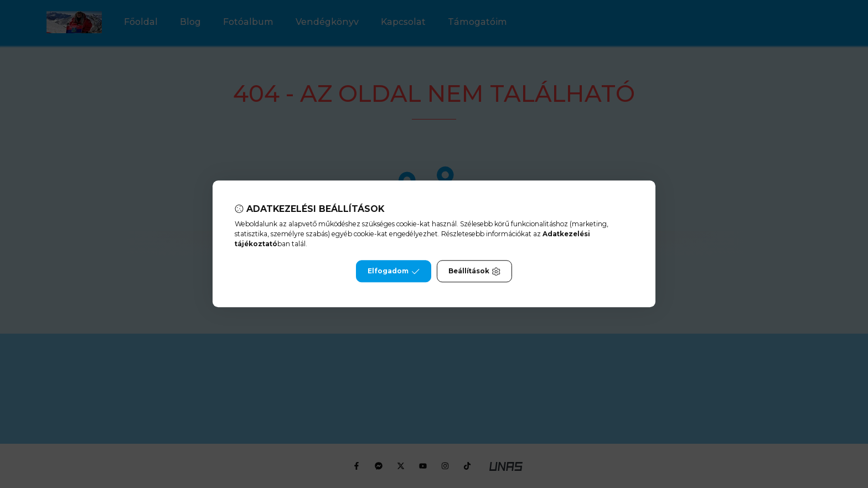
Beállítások (474, 272)
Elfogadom (394, 272)
